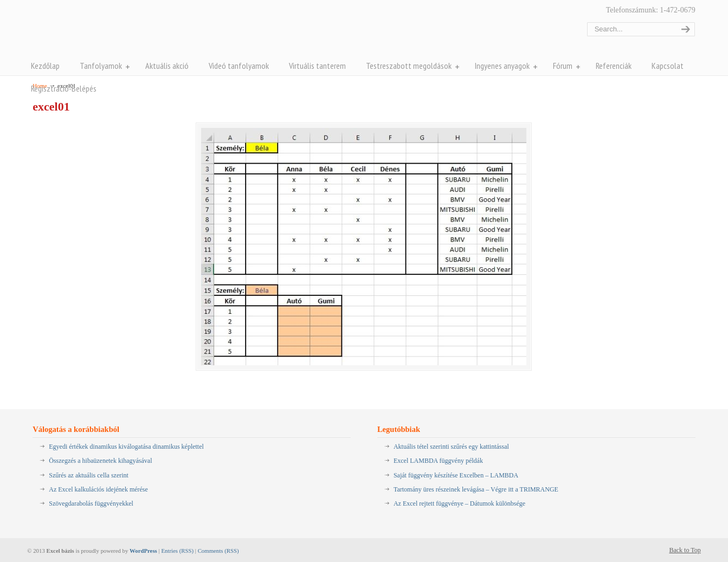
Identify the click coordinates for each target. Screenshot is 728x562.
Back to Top (685, 550)
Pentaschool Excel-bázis (139, 32)
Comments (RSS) (218, 551)
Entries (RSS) (177, 551)
